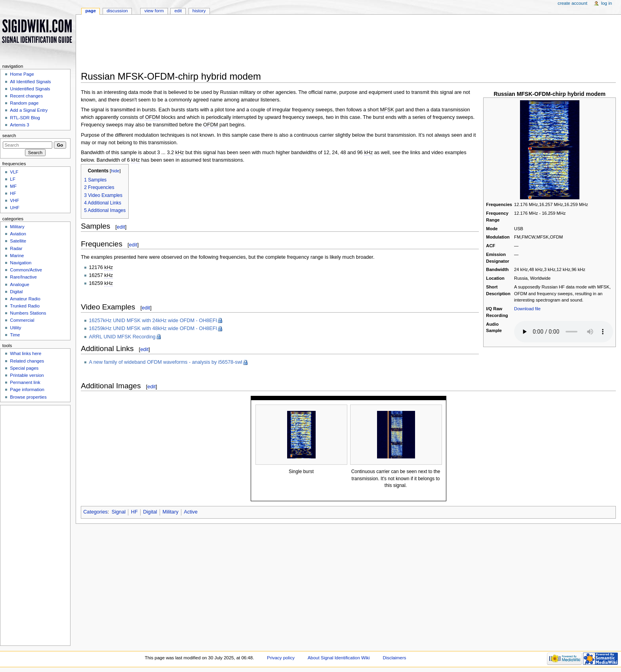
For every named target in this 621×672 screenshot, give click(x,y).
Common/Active (26, 270)
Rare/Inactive (23, 277)
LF (12, 179)
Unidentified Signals (30, 89)
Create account (572, 3)
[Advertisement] (326, 45)
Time (15, 335)
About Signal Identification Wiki (339, 658)
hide (115, 171)
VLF (14, 172)
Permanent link (25, 382)
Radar (16, 248)
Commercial (22, 320)
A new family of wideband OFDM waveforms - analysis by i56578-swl (166, 362)
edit (121, 227)
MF (13, 186)
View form (154, 11)
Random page (24, 103)
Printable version (27, 375)
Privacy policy (281, 658)
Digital (150, 512)
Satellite (18, 241)
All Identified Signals (30, 82)
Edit (178, 11)
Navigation (21, 263)
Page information (27, 389)
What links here (26, 353)
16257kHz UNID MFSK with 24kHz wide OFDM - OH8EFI (153, 321)
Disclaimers (394, 658)
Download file (527, 309)
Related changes (27, 361)
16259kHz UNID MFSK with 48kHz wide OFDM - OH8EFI (153, 328)
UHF (15, 208)
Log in (607, 3)
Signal (119, 512)
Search (9, 136)
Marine (17, 256)
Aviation (18, 234)
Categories (95, 512)
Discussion (117, 11)
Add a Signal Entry (29, 110)
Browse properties (28, 397)
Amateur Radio (25, 299)
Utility (15, 328)
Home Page (22, 74)
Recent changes (26, 96)
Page (90, 11)
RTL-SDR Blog (25, 118)
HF (134, 512)
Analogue (19, 284)
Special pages (24, 368)
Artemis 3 (19, 125)
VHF (14, 200)
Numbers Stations (28, 313)
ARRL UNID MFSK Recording (122, 337)
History (199, 11)
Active (191, 512)
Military (170, 512)
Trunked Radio (25, 306)
